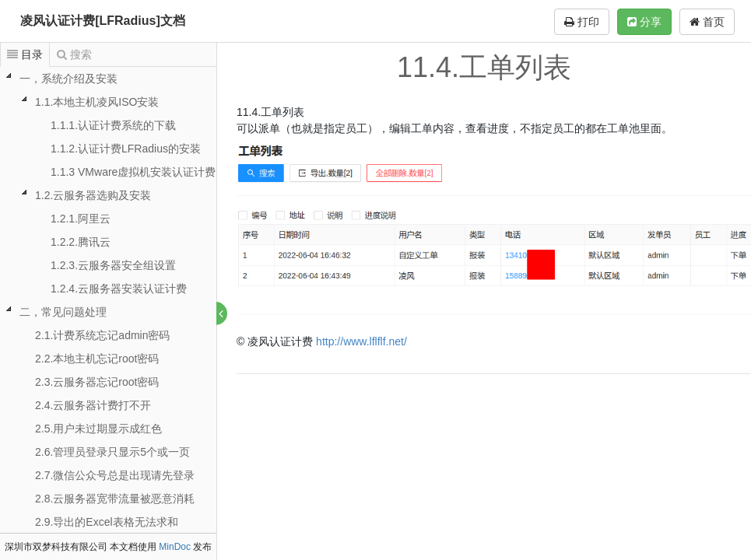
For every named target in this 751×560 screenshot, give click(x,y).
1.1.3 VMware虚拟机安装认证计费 (133, 172)
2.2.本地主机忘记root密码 (97, 359)
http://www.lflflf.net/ (362, 341)
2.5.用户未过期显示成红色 (98, 429)
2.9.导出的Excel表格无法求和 (107, 522)
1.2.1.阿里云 (81, 219)
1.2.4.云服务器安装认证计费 (119, 289)
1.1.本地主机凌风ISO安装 (97, 102)
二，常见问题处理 (63, 312)
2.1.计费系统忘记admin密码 (102, 335)
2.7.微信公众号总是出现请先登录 (115, 475)
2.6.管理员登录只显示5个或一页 (112, 452)
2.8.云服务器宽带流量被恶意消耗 (115, 499)
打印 (582, 22)
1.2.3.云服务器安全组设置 (113, 265)
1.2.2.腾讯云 (81, 242)
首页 (707, 22)
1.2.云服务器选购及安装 (93, 195)
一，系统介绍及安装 (68, 79)
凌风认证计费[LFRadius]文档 (103, 21)
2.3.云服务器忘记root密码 (97, 382)
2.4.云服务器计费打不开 (93, 405)
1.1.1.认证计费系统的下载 (113, 125)
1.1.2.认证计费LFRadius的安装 (126, 149)
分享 (644, 22)
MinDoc (175, 547)
